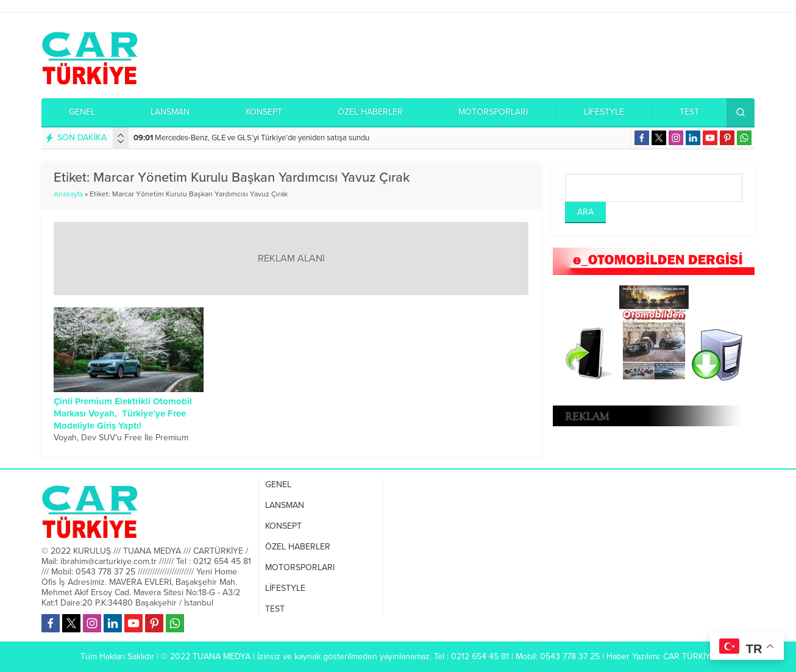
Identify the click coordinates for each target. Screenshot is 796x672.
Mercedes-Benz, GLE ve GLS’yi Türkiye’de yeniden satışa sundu (251, 138)
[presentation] (121, 135)
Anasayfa (68, 194)
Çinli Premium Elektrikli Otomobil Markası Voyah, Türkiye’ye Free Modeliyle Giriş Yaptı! (123, 413)
